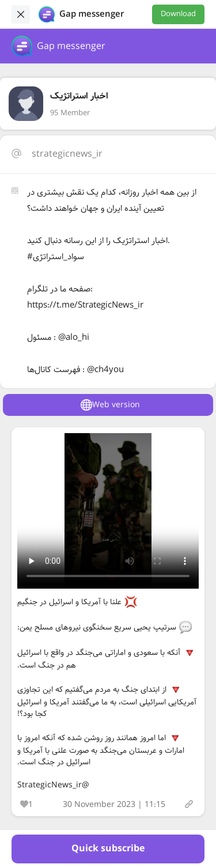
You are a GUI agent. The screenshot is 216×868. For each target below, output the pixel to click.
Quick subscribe (108, 849)
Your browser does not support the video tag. (108, 511)
